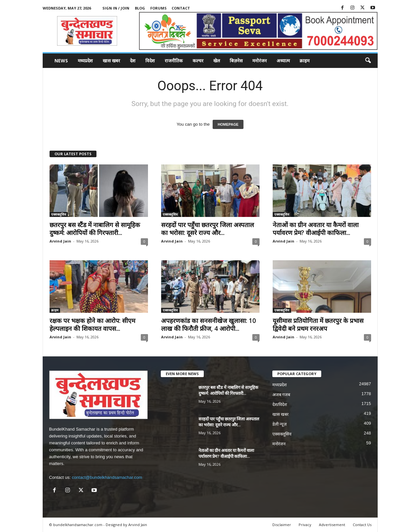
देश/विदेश (280, 404)
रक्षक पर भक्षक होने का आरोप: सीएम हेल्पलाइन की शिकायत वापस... (92, 325)
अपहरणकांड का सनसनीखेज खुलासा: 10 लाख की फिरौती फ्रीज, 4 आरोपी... (209, 325)
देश (133, 61)
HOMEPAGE (228, 124)
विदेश (150, 61)
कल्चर (198, 61)
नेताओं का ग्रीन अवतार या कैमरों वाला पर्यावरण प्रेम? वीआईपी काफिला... (316, 229)
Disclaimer (282, 525)
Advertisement (332, 525)
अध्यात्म (283, 61)
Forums (158, 8)
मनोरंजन (260, 61)
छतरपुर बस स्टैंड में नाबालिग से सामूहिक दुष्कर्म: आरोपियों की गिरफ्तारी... (95, 229)
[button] (368, 61)
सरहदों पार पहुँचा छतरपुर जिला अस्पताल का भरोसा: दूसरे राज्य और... (208, 229)
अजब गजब (281, 395)
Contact (181, 8)
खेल (217, 61)
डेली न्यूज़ (280, 424)
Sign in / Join (116, 8)
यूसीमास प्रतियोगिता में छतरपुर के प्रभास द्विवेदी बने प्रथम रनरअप (318, 325)
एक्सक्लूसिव (59, 214)
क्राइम (304, 61)
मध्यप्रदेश (85, 61)
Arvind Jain (60, 241)
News (61, 61)
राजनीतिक (174, 61)
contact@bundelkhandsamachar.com (107, 477)
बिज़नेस (236, 61)
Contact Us (362, 525)
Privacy (305, 525)
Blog (140, 8)
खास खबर (111, 61)
